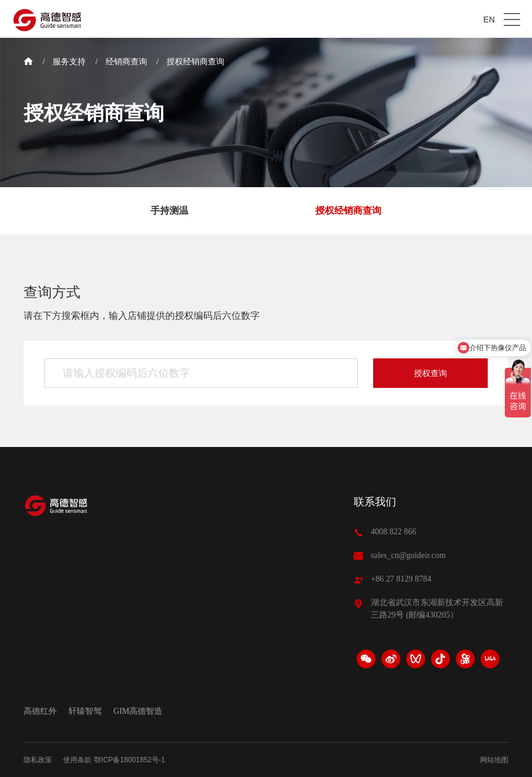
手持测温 (169, 210)
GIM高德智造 (138, 711)
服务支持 (69, 62)
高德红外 (40, 711)
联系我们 (375, 502)
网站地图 (494, 760)
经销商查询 (126, 62)
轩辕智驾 (85, 711)
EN (489, 19)
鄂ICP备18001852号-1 (129, 760)
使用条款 (77, 760)
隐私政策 (38, 760)
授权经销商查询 (195, 62)
